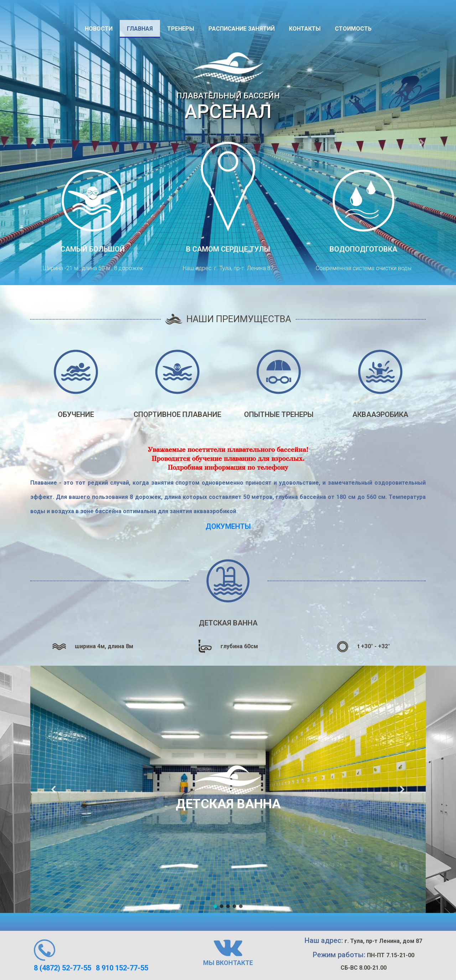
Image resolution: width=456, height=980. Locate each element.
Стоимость (353, 29)
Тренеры (181, 29)
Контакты (305, 29)
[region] (228, 789)
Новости (99, 29)
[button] (34, 143)
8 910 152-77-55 (122, 968)
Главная (140, 29)
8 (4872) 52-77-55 (63, 968)
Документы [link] (228, 526)
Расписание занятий (242, 29)
